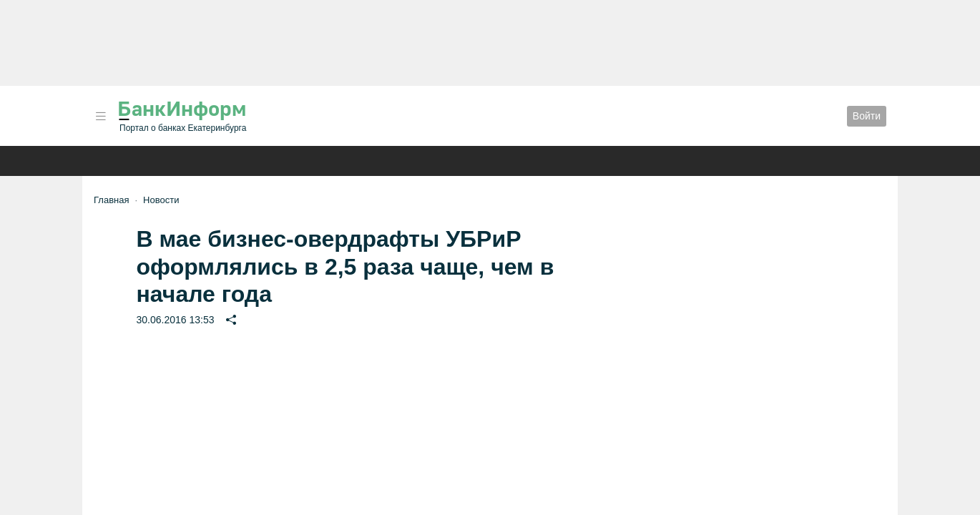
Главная (111, 200)
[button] (101, 116)
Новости (161, 200)
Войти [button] (867, 116)
